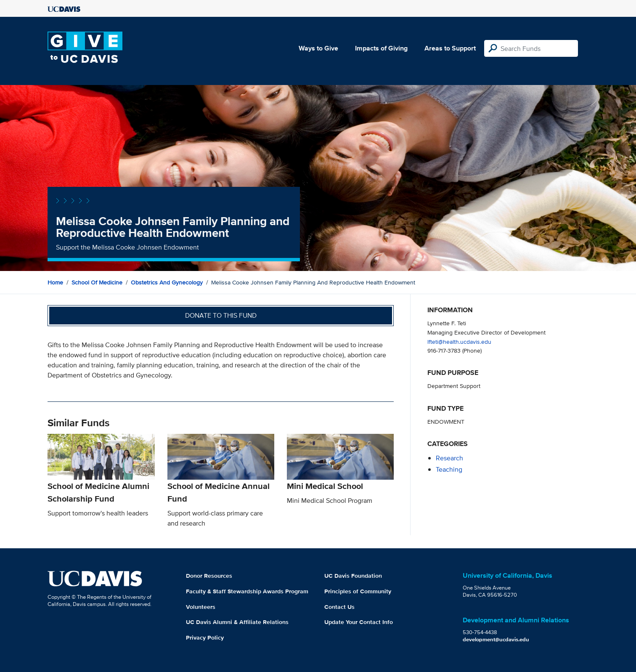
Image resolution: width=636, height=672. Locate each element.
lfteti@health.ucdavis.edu (459, 341)
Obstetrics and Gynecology (167, 282)
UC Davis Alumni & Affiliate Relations (237, 622)
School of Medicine (97, 282)
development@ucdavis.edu (496, 639)
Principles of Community (358, 591)
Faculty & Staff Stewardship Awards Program (247, 591)
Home (55, 282)
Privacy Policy (205, 637)
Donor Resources (209, 576)
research (449, 458)
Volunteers (201, 607)
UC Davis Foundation (353, 576)
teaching (449, 469)
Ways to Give (318, 48)
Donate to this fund (221, 315)
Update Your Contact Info (359, 622)
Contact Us (339, 607)
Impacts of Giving (381, 48)
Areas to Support (450, 48)
